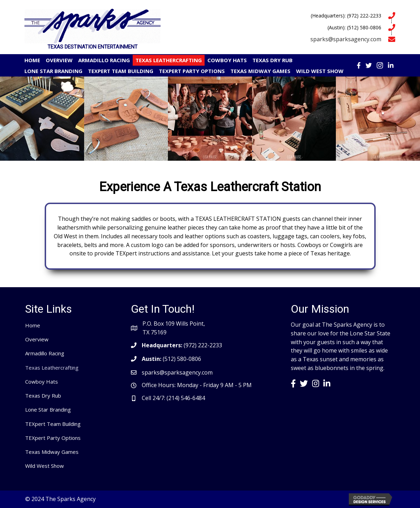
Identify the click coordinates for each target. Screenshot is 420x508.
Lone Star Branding (48, 409)
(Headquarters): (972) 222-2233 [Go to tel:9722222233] (346, 16)
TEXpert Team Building (53, 424)
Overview (37, 339)
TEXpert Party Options (53, 438)
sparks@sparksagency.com (346, 39)
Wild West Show (45, 466)
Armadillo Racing (45, 353)
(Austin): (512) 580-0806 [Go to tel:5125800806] (354, 27)
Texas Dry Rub (43, 395)
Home (33, 325)
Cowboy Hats (42, 382)
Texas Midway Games (52, 452)
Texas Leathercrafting (52, 368)
